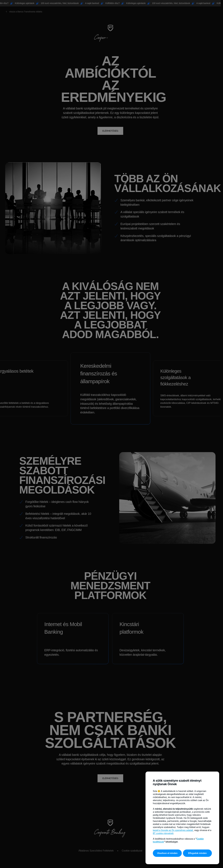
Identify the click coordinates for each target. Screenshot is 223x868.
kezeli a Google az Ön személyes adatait (173, 830)
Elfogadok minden (197, 853)
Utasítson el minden (167, 853)
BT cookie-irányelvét (163, 833)
